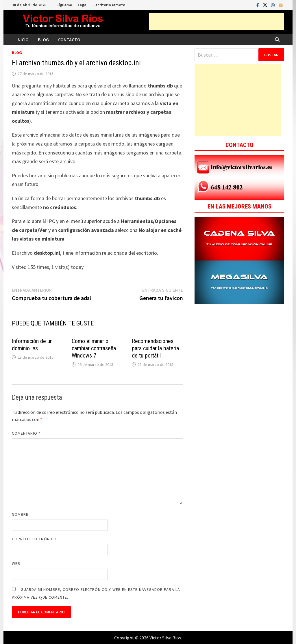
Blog (43, 40)
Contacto (69, 40)
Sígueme (64, 5)
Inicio (23, 40)
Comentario (26, 433)
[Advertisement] (217, 22)
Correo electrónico (34, 539)
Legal (83, 5)
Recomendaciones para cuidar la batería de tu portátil (155, 348)
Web (16, 563)
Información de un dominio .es (32, 345)
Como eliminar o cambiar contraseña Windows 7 (94, 348)
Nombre (20, 514)
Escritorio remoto (109, 5)
